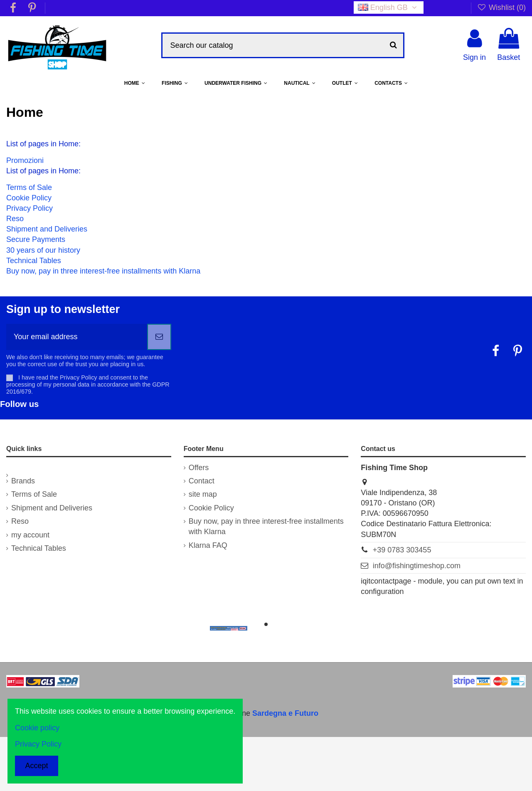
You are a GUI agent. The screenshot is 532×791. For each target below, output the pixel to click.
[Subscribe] (159, 337)
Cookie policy (37, 728)
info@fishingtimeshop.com (417, 566)
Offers (199, 468)
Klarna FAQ (208, 545)
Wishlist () (501, 7)
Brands (23, 481)
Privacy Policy (30, 208)
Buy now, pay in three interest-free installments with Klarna (103, 271)
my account (30, 535)
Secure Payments (36, 239)
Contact (202, 481)
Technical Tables (34, 261)
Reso (15, 219)
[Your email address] (77, 337)
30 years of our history (43, 250)
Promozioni (25, 160)
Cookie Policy (29, 198)
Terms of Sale (29, 187)
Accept (37, 766)
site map (203, 494)
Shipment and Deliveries (47, 229)
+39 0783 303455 (402, 550)
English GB (389, 7)
